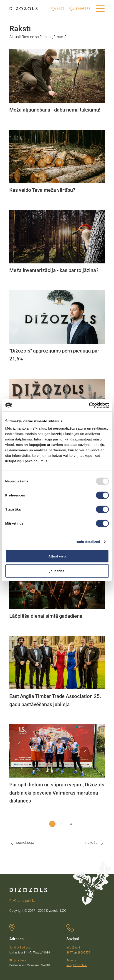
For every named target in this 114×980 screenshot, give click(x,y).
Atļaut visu (57, 556)
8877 (58, 9)
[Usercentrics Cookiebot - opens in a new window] (89, 405)
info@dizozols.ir (77, 965)
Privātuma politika (22, 901)
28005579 (80, 9)
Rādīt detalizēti (88, 542)
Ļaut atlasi (57, 571)
